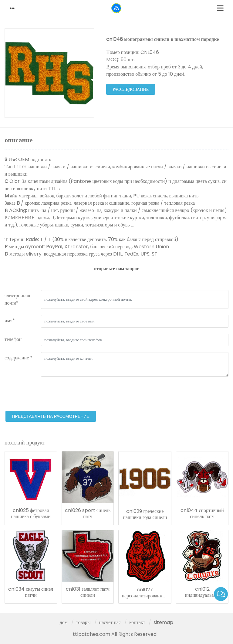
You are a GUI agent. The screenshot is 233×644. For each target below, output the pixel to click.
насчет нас (110, 622)
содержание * (19, 358)
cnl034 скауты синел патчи (31, 592)
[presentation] (51, 395)
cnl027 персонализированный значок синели (145, 593)
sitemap (163, 622)
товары (83, 622)
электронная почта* (17, 299)
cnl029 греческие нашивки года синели (145, 514)
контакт (137, 622)
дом (64, 622)
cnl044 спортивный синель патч (202, 514)
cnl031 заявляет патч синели (88, 592)
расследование (131, 89)
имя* (10, 320)
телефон (13, 339)
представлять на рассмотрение (51, 416)
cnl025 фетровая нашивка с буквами (31, 514)
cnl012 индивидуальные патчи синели (202, 592)
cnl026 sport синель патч (88, 514)
